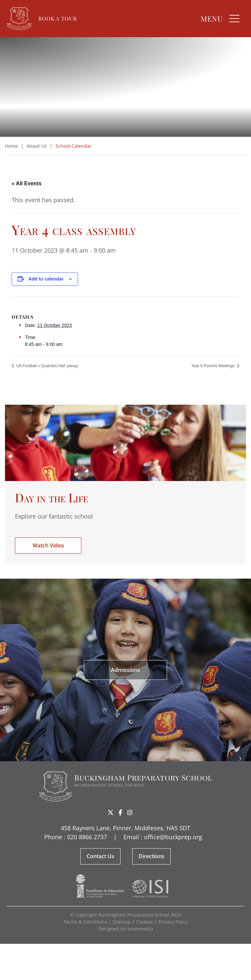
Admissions (126, 670)
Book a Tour (58, 18)
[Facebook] (120, 812)
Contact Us (100, 856)
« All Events (27, 183)
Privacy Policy (173, 922)
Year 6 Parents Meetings (213, 366)
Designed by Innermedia (126, 929)
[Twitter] (111, 812)
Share (140, 813)
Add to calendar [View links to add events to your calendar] (46, 279)
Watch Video (48, 545)
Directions (151, 856)
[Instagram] (130, 812)
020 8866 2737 (87, 837)
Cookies (145, 922)
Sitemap (122, 922)
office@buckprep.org (173, 837)
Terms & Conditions (85, 922)
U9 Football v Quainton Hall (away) (47, 366)
